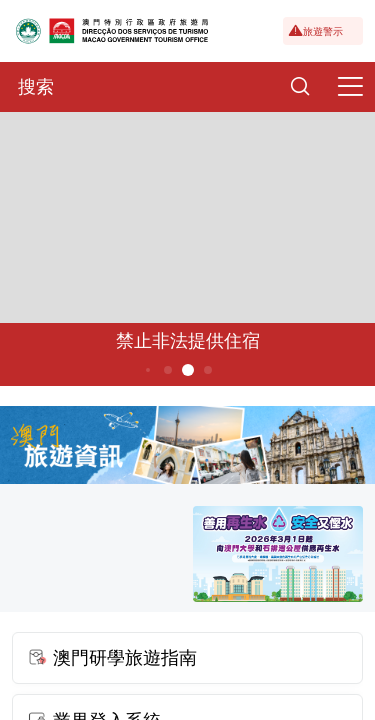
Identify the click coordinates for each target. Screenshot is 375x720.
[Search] (300, 87)
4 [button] (167, 370)
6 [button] (207, 370)
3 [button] (147, 370)
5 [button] (187, 370)
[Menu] (350, 87)
